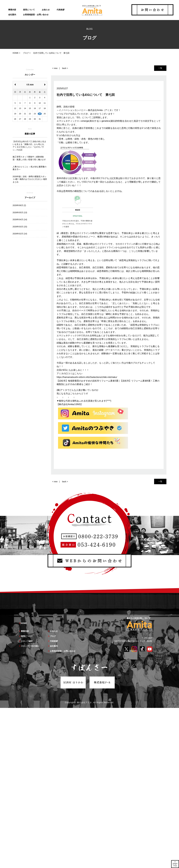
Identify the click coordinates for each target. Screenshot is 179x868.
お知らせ (46, 10)
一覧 (160, 68)
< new (55, 68)
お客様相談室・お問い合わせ (36, 15)
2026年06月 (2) (19, 205)
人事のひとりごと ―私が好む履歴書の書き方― (30, 168)
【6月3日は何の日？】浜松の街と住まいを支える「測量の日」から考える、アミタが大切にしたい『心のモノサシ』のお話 (29, 146)
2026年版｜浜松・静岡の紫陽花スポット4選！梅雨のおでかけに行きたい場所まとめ (30, 179)
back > (65, 68)
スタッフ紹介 (27, 641)
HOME (24, 623)
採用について (29, 10)
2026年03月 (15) (20, 227)
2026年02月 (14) (20, 234)
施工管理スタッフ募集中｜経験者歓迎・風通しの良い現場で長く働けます (29, 158)
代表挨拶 (61, 10)
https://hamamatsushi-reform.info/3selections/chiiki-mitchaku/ (87, 377)
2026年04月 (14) (20, 219)
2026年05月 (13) (20, 212)
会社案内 (12, 15)
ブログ (53, 636)
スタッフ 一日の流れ (30, 646)
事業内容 (12, 10)
